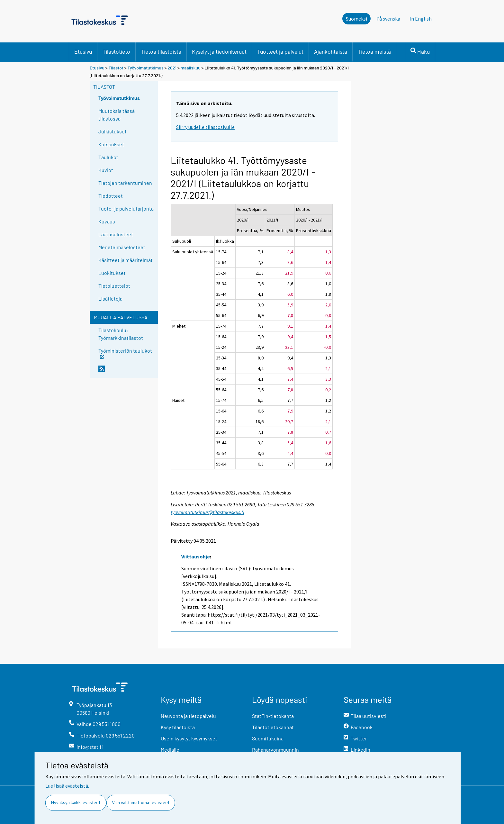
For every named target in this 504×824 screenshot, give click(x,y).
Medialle (170, 750)
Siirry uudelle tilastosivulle (205, 127)
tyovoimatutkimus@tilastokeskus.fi (207, 512)
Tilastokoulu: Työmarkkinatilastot (121, 334)
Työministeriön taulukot (125, 353)
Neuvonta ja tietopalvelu (188, 716)
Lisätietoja (110, 299)
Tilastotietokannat (273, 727)
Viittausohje (196, 557)
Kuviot (106, 170)
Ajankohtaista (331, 51)
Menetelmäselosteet (122, 247)
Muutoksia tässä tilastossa (117, 115)
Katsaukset (111, 144)
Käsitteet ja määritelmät (126, 260)
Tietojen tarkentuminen (125, 183)
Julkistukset (113, 131)
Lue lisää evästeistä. (67, 786)
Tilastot (116, 68)
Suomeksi (356, 19)
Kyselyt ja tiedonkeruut (219, 51)
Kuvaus (107, 221)
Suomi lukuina (268, 738)
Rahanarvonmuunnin (275, 750)
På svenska (388, 19)
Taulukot (108, 157)
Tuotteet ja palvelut (280, 51)
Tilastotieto (116, 51)
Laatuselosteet (116, 234)
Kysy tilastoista (178, 727)
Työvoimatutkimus (146, 68)
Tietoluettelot (114, 286)
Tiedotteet (111, 196)
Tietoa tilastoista (161, 51)
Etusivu (83, 51)
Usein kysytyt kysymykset (189, 738)
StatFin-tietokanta (273, 716)
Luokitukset (112, 273)
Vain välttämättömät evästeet (141, 802)
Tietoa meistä (374, 51)
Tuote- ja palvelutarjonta (126, 208)
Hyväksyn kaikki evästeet (76, 802)
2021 (172, 68)
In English (421, 19)
